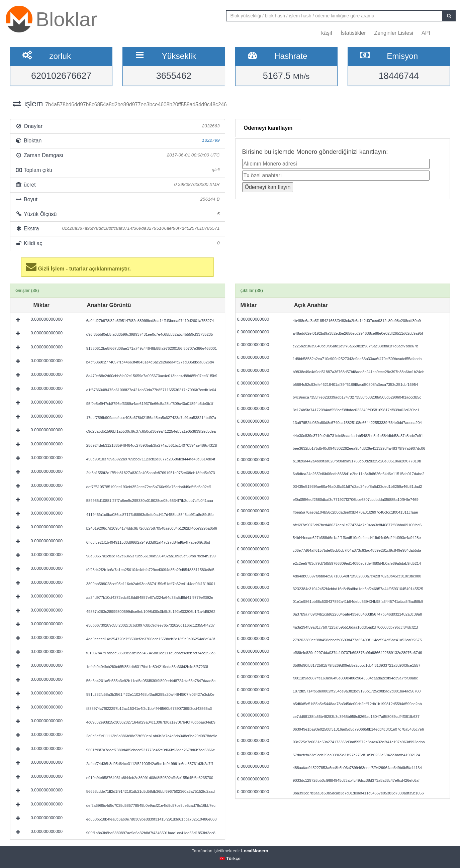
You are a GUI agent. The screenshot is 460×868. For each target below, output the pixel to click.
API (426, 33)
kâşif (327, 33)
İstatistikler (353, 33)
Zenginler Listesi (394, 33)
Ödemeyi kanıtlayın (268, 128)
